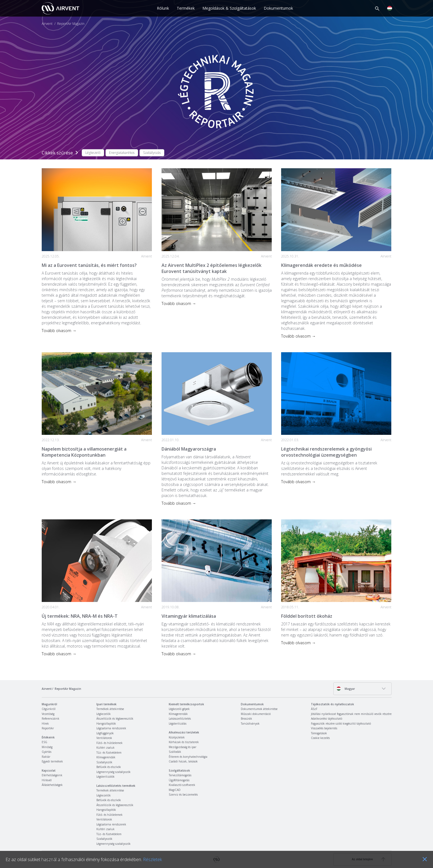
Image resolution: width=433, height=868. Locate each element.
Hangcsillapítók (106, 724)
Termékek (186, 8)
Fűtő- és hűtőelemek (109, 743)
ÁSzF (314, 709)
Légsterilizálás (178, 724)
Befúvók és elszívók (109, 767)
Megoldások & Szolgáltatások (229, 8)
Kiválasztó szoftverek (182, 785)
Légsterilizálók (105, 777)
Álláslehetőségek (52, 785)
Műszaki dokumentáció (256, 714)
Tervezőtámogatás (180, 775)
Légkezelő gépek (179, 709)
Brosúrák (246, 719)
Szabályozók (104, 762)
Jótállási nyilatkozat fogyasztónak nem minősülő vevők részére (351, 714)
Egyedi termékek (52, 761)
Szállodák (175, 752)
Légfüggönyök (105, 733)
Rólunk (163, 8)
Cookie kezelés (320, 738)
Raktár (46, 757)
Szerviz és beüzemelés (183, 795)
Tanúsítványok (250, 724)
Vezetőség (48, 714)
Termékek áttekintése (110, 709)
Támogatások (319, 733)
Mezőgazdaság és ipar (183, 747)
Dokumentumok (278, 8)
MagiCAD (175, 790)
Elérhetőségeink (52, 775)
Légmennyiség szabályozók (113, 772)
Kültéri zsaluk (105, 748)
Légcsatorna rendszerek (111, 728)
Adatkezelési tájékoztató (327, 719)
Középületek (177, 737)
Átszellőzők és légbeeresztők (115, 719)
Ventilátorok (104, 738)
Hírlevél (47, 780)
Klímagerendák (106, 757)
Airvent (47, 24)
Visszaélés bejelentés (324, 728)
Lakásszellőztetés (180, 719)
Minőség (47, 747)
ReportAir (48, 728)
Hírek (45, 724)
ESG (44, 742)
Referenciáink (51, 719)
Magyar (346, 689)
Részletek (152, 859)
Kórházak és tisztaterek (184, 742)
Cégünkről (49, 709)
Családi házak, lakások (183, 761)
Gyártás (47, 752)
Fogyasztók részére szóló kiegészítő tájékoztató (341, 724)
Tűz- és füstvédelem (109, 753)
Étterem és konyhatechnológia (188, 757)
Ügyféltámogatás (179, 780)
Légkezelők (104, 714)
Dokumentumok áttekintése (259, 709)
